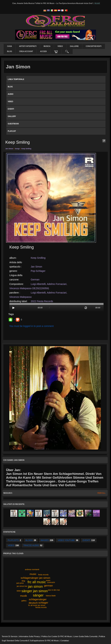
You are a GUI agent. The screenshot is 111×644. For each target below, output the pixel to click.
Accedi (43, 51)
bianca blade (51, 596)
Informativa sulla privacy (29, 636)
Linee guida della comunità (85, 636)
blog (23, 581)
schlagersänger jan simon (35, 578)
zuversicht (51, 582)
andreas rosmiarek (32, 570)
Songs (17, 149)
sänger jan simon (35, 591)
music (33, 574)
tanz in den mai (54, 590)
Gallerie (74, 46)
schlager (43, 603)
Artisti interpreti (28, 46)
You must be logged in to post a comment (32, 326)
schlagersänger (38, 599)
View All (101, 493)
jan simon (35, 586)
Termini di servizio (10, 636)
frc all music (37, 582)
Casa (9, 46)
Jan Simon (9, 149)
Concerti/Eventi (94, 46)
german (48, 586)
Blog (10, 51)
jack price (20, 583)
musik (24, 596)
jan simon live (22, 586)
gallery (24, 601)
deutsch (33, 603)
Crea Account (26, 51)
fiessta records (41, 607)
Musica (47, 46)
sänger (38, 595)
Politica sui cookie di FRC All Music (57, 636)
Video (60, 46)
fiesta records (43, 575)
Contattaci (65, 641)
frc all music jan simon (37, 605)
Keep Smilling (38, 258)
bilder (19, 591)
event (48, 581)
